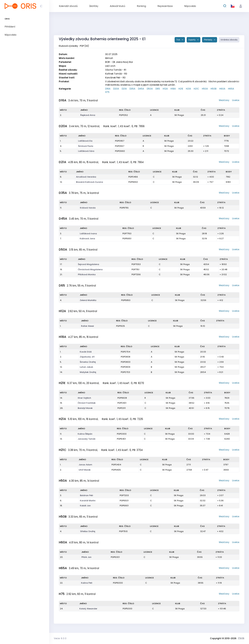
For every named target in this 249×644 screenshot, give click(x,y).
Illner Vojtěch (84, 398)
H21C (196, 89)
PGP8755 (124, 208)
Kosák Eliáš (86, 352)
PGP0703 (125, 372)
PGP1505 (121, 326)
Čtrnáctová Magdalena (90, 269)
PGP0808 (126, 357)
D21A (124, 89)
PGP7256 (136, 274)
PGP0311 (122, 408)
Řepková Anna (88, 115)
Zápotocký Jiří (87, 357)
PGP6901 (124, 506)
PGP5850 (126, 300)
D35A (132, 89)
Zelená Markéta (88, 300)
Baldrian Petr (87, 495)
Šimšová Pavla (86, 146)
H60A (222, 89)
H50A (205, 89)
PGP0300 (122, 434)
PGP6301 (115, 557)
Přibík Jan (86, 557)
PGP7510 (123, 531)
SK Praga (179, 115)
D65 (158, 89)
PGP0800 (126, 362)
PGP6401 (121, 439)
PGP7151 (135, 269)
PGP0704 (125, 352)
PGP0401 (122, 403)
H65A (231, 89)
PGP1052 (123, 115)
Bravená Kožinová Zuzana (90, 182)
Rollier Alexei (87, 326)
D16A (108, 89)
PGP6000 (118, 583)
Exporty (192, 40)
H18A (173, 89)
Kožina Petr (87, 583)
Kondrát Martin (88, 501)
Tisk (179, 40)
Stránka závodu (229, 40)
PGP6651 (127, 239)
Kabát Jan (85, 506)
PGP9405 (116, 470)
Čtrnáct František (87, 403)
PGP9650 (133, 182)
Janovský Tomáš (87, 439)
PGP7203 (124, 495)
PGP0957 (120, 141)
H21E (181, 89)
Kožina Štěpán (85, 434)
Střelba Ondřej (88, 531)
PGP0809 (126, 367)
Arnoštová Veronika (86, 177)
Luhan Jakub (86, 367)
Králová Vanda (88, 208)
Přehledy (208, 40)
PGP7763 (127, 234)
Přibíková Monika (87, 274)
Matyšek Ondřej (88, 372)
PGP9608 (122, 398)
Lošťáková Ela (85, 141)
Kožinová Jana (87, 239)
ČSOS (241, 638)
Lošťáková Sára (86, 151)
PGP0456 (133, 177)
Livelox (236, 100)
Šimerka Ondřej (88, 362)
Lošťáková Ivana (88, 234)
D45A (141, 89)
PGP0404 (116, 465)
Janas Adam (85, 465)
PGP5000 (127, 609)
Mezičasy (224, 100)
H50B (214, 89)
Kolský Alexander (88, 609)
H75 (107, 92)
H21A (188, 89)
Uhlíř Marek (85, 470)
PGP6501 (124, 501)
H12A (165, 89)
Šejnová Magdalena (89, 264)
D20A (116, 89)
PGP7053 (136, 264)
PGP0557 (120, 146)
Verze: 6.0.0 (60, 638)
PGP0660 (120, 151)
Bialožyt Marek (85, 408)
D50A (150, 89)
